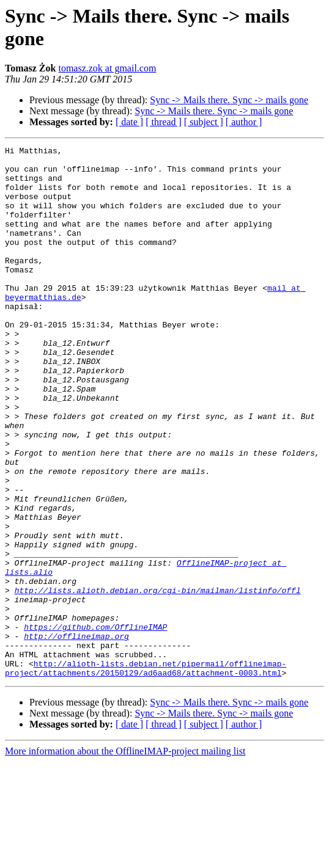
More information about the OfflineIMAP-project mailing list (125, 857)
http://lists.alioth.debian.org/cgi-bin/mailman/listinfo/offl (158, 680)
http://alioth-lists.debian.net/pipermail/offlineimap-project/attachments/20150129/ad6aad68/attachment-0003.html (146, 773)
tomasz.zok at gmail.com (107, 68)
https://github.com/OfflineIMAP (95, 724)
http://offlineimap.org (76, 735)
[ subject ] (204, 122)
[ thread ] (164, 122)
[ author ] (244, 122)
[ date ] (129, 122)
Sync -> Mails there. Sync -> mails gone (229, 100)
